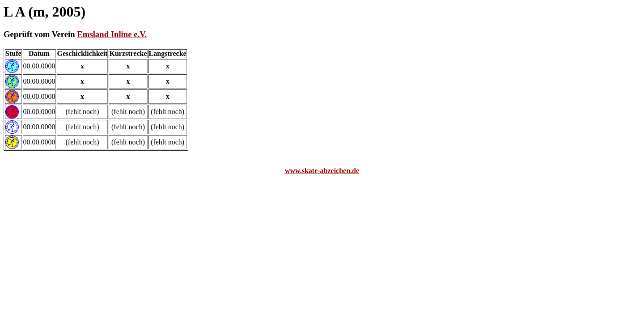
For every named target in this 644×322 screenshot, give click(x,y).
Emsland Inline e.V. (112, 34)
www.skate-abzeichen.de (322, 171)
